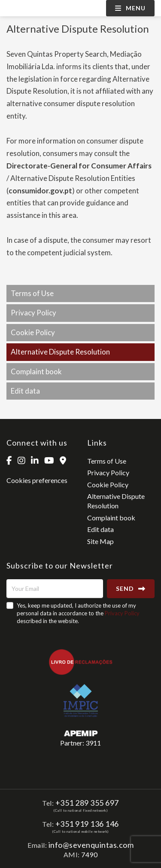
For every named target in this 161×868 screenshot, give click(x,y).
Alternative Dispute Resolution (60, 352)
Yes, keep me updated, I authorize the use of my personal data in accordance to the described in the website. (78, 613)
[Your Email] (55, 589)
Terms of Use (32, 293)
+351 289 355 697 (87, 803)
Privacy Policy (33, 313)
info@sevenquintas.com (91, 845)
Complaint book (36, 371)
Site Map (100, 541)
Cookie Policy (33, 332)
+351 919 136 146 (87, 824)
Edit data (25, 391)
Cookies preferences (37, 480)
